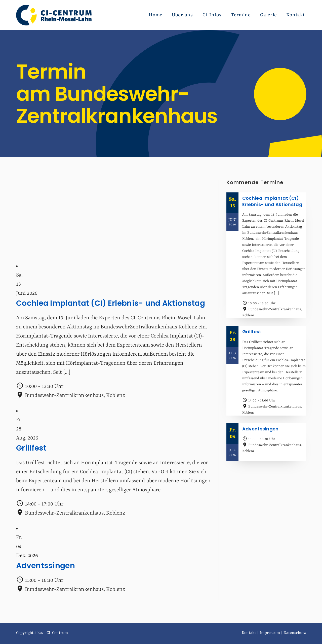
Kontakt (249, 633)
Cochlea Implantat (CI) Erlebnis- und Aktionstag (111, 303)
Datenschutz (295, 633)
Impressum (270, 633)
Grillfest (31, 448)
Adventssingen (46, 566)
